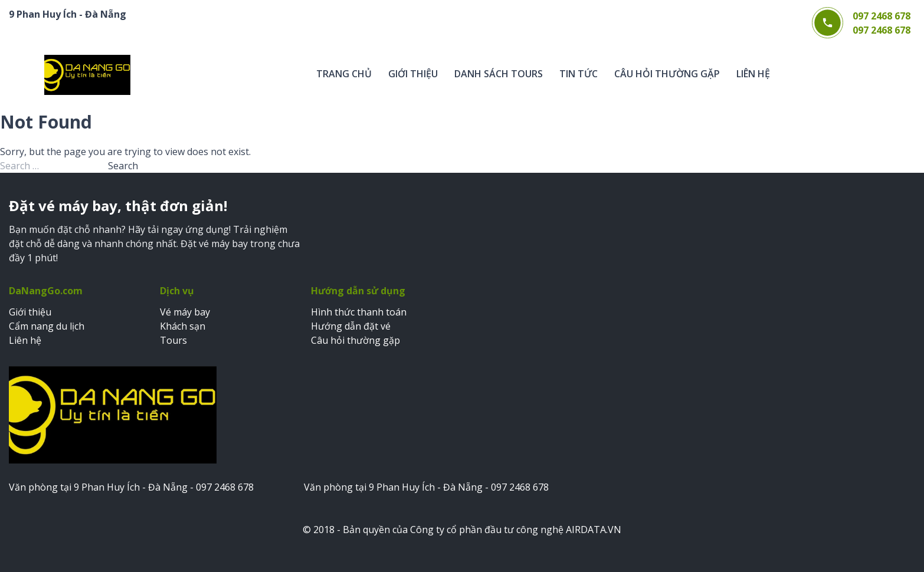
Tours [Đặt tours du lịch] (173, 340)
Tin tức (579, 74)
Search (123, 166)
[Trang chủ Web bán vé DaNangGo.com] (87, 75)
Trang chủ (344, 74)
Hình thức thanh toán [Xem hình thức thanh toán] (359, 312)
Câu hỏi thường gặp (667, 74)
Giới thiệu (413, 74)
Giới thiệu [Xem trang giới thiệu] (30, 312)
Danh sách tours (499, 74)
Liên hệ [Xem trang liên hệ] (25, 340)
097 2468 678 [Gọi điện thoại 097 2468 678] (882, 16)
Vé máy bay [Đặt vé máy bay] (185, 312)
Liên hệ (753, 74)
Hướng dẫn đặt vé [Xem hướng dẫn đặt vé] (351, 326)
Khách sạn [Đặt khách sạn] (183, 326)
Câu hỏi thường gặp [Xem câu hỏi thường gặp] (355, 340)
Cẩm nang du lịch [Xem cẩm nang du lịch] (47, 326)
